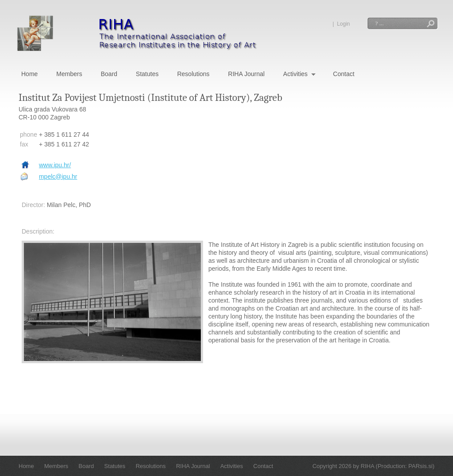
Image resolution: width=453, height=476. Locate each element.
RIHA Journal (246, 74)
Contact (344, 74)
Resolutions (193, 74)
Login (344, 24)
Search (431, 25)
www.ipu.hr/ (55, 165)
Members (69, 74)
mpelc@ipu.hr (58, 177)
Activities (299, 75)
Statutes (147, 74)
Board (109, 74)
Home (29, 74)
